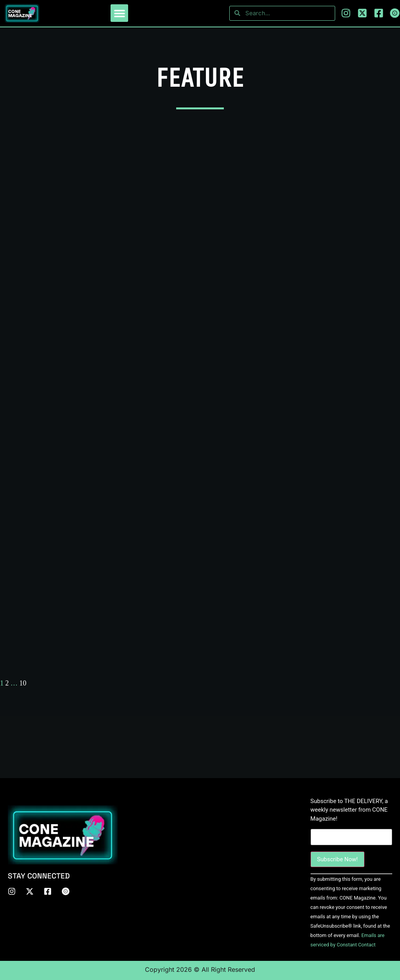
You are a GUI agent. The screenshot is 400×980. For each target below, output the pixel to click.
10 (23, 683)
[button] (119, 13)
